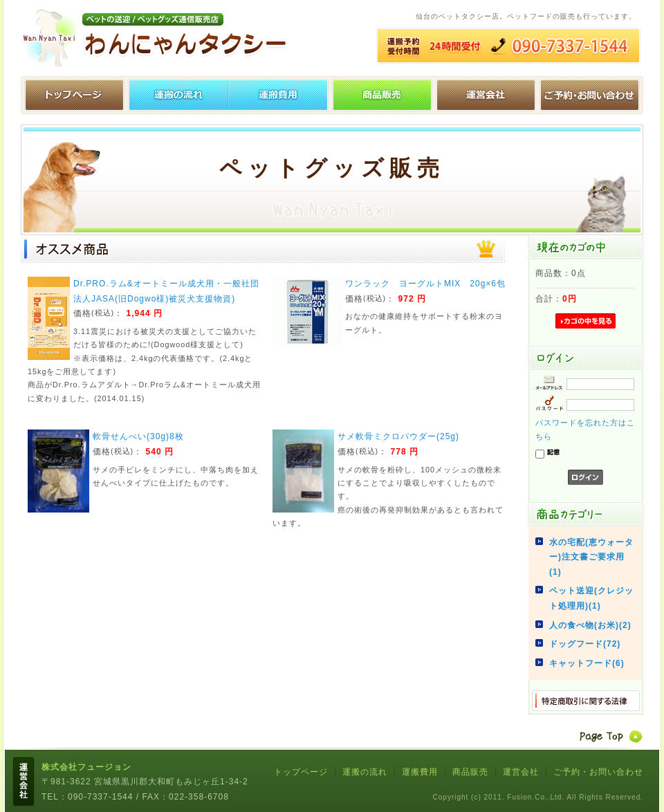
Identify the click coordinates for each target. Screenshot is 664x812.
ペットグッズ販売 (384, 95)
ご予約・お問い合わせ (591, 95)
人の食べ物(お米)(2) (590, 625)
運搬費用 (280, 95)
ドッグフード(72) (585, 644)
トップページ (73, 95)
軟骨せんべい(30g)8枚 (138, 436)
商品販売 (470, 772)
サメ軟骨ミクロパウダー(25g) (398, 436)
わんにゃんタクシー (159, 38)
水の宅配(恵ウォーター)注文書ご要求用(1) (591, 557)
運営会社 (488, 95)
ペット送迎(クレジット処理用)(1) (591, 598)
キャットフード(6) (587, 663)
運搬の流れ (176, 95)
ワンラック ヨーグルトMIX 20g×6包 (425, 284)
